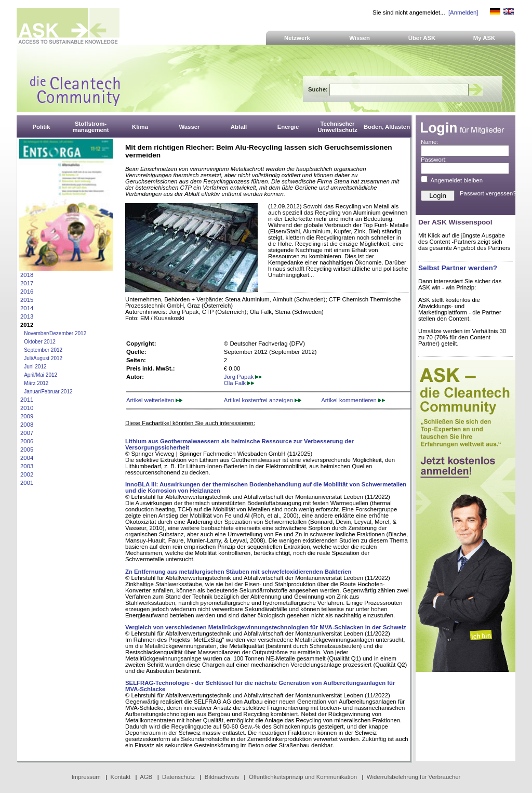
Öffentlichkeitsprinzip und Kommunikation (303, 777)
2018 (27, 275)
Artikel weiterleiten (154, 400)
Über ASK (422, 38)
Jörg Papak (243, 377)
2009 (27, 416)
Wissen (360, 38)
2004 (27, 458)
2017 (27, 283)
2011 (27, 400)
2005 (27, 450)
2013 (27, 316)
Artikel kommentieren (353, 400)
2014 (27, 308)
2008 (27, 425)
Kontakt (121, 777)
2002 (27, 474)
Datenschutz (178, 777)
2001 (27, 483)
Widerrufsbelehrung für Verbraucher (414, 777)
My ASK (484, 38)
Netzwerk (297, 38)
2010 (27, 408)
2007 (27, 433)
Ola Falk (239, 383)
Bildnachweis (222, 777)
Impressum (86, 777)
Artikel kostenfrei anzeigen (263, 400)
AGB (146, 777)
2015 (27, 300)
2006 (27, 441)
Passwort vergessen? (488, 193)
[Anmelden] (463, 12)
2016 (27, 292)
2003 (27, 466)
